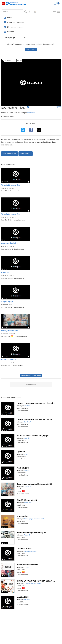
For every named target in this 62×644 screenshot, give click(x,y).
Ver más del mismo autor (31, 375)
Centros (10, 32)
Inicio (9, 18)
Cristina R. (31, 113)
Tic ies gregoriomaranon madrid (35, 519)
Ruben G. (27, 535)
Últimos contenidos (15, 27)
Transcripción (26, 154)
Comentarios (31, 385)
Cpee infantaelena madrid (33, 583)
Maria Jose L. (13, 363)
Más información (10, 154)
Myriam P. (27, 600)
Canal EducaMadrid (15, 22)
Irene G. (12, 246)
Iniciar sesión (31, 50)
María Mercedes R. (31, 551)
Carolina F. (12, 188)
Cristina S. (12, 334)
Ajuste (59, 107)
